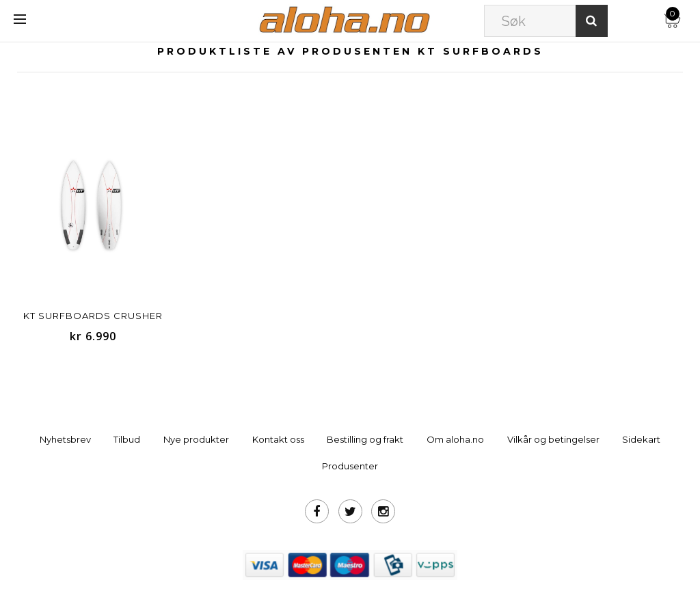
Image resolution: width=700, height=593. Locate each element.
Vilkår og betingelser (553, 439)
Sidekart (641, 439)
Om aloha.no (455, 439)
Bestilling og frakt (365, 439)
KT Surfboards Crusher (93, 316)
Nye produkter (196, 439)
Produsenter (350, 466)
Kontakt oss (278, 439)
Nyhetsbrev (65, 439)
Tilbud (127, 439)
